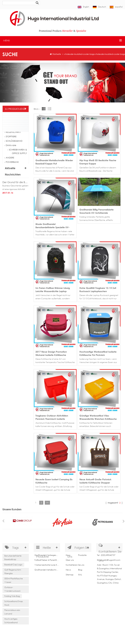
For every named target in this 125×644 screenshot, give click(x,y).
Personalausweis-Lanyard (12, 611)
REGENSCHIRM (12, 132)
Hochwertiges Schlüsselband (11, 620)
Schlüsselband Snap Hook (14, 602)
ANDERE (9, 158)
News (68, 568)
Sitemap (70, 573)
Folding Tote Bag (12, 595)
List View (49, 109)
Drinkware (10, 145)
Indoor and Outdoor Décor (35, 631)
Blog (80, 568)
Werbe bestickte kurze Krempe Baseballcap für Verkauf (47, 564)
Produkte (82, 554)
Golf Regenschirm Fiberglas (13, 571)
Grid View (43, 109)
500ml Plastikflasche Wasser (14, 579)
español (116, 7)
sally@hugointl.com (111, 559)
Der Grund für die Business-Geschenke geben (16, 182)
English (83, 7)
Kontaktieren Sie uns (75, 564)
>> (47, 500)
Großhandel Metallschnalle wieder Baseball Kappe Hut (47, 568)
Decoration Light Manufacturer (82, 631)
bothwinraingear (58, 631)
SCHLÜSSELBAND (13, 141)
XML (80, 573)
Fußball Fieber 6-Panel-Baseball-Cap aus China (47, 559)
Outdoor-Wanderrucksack (12, 588)
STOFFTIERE (10, 136)
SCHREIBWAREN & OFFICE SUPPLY (17, 151)
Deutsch (99, 7)
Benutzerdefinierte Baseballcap (13, 557)
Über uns (70, 559)
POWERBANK (12, 162)
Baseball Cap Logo (13, 564)
